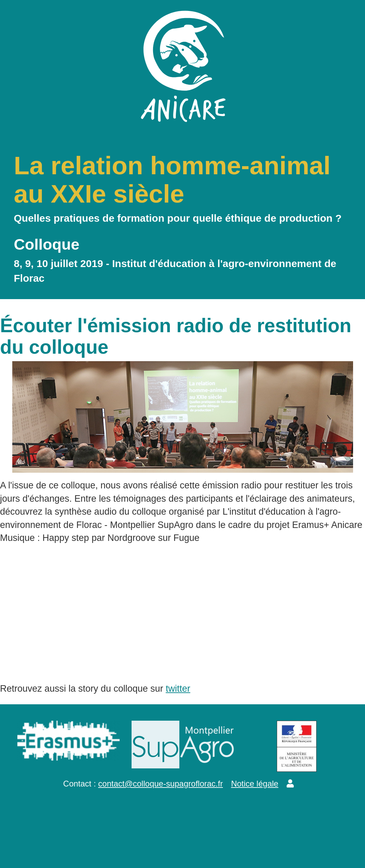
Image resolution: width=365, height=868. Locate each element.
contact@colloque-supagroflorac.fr (161, 784)
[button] (290, 784)
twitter (178, 689)
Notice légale (255, 784)
